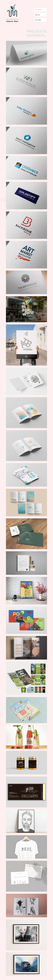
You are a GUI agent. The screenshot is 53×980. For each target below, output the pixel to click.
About (38, 15)
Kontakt (38, 20)
